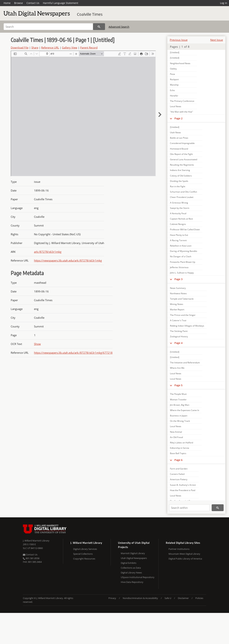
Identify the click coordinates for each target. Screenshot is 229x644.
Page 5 (178, 385)
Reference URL (50, 48)
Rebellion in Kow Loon (181, 246)
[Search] (48, 27)
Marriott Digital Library (133, 553)
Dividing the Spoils (179, 181)
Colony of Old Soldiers (181, 176)
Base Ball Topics (178, 453)
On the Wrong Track (180, 421)
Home (7, 3)
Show (37, 344)
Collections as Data (131, 568)
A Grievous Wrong (179, 203)
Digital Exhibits (129, 563)
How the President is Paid (183, 490)
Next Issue (217, 40)
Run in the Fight (178, 186)
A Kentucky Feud (178, 213)
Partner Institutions (179, 549)
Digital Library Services (85, 549)
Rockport (174, 79)
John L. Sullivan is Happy (182, 273)
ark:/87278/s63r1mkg (48, 252)
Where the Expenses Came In (185, 410)
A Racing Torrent (178, 240)
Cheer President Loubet (182, 197)
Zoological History (179, 336)
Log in (224, 3)
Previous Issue (179, 40)
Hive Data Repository (132, 582)
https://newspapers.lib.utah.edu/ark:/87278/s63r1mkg (68, 260)
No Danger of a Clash (181, 256)
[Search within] (189, 508)
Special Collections (83, 554)
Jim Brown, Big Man (180, 405)
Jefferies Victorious (179, 267)
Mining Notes (177, 304)
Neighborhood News (180, 63)
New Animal (176, 432)
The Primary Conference (182, 101)
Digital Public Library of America (185, 559)
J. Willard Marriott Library (36, 541)
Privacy (112, 598)
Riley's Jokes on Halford (182, 443)
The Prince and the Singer (183, 315)
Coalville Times (90, 14)
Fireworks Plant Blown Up (183, 262)
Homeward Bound (179, 149)
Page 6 (178, 460)
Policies (199, 598)
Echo (172, 90)
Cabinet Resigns (178, 224)
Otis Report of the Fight (181, 154)
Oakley (173, 69)
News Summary (178, 288)
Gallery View (70, 48)
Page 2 (178, 118)
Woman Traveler (178, 400)
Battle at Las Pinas (179, 138)
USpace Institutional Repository (138, 577)
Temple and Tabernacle (182, 299)
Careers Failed (177, 474)
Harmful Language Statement (61, 3)
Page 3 (178, 279)
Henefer (174, 96)
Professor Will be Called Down (185, 229)
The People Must (178, 394)
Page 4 (178, 343)
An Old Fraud (176, 437)
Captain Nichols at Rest (181, 219)
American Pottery (179, 479)
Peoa (172, 74)
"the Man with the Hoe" (182, 112)
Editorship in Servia (180, 448)
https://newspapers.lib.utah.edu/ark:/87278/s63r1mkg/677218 (73, 353)
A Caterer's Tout (178, 320)
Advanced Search (119, 27)
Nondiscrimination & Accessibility (140, 598)
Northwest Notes (178, 293)
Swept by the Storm (180, 208)
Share (35, 48)
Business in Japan (179, 416)
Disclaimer (183, 598)
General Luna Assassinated (184, 159)
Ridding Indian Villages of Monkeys (187, 326)
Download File (20, 48)
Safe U (168, 598)
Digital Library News (131, 573)
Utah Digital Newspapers (134, 558)
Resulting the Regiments (182, 165)
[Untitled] (175, 52)
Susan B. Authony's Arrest (183, 485)
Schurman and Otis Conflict (183, 192)
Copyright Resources (84, 559)
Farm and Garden (179, 469)
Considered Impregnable (182, 143)
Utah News (175, 132)
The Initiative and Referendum (185, 363)
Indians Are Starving (180, 170)
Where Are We (177, 368)
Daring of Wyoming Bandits (184, 251)
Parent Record (89, 48)
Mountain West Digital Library (184, 554)
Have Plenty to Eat (179, 235)
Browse (19, 3)
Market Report (177, 309)
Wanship (174, 85)
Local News (176, 106)
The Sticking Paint (179, 331)
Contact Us (33, 3)
